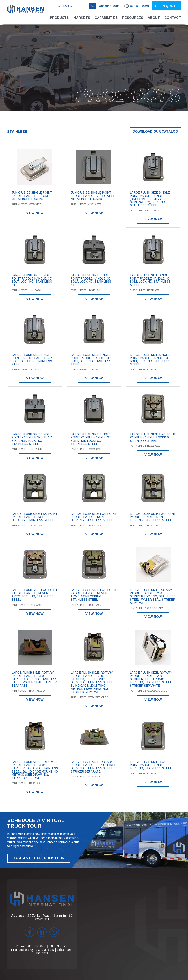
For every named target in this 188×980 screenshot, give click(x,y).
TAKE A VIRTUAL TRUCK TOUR (39, 858)
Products (59, 18)
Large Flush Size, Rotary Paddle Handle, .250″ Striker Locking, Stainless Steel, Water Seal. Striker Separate (153, 596)
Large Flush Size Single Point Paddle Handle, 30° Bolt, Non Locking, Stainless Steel (32, 439)
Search (93, 6)
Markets (82, 18)
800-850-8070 (36, 946)
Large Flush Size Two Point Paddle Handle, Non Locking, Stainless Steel (35, 517)
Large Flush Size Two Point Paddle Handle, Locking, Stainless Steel (153, 438)
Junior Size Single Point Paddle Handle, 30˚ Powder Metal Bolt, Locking (93, 196)
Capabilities (106, 18)
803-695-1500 (59, 946)
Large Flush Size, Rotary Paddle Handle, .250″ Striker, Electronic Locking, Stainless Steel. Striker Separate (151, 679)
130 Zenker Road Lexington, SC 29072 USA (49, 917)
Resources (133, 18)
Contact (173, 18)
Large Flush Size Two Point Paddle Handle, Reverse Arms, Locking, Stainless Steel (35, 595)
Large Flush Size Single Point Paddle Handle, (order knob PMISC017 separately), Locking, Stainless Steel (150, 199)
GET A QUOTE (166, 6)
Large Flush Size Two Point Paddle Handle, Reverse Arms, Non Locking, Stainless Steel (94, 595)
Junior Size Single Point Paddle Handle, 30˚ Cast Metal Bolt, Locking (32, 196)
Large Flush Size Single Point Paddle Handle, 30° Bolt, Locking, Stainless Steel (32, 280)
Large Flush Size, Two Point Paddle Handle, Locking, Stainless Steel (151, 765)
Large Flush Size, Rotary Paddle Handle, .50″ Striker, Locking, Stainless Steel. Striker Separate (94, 767)
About (154, 18)
